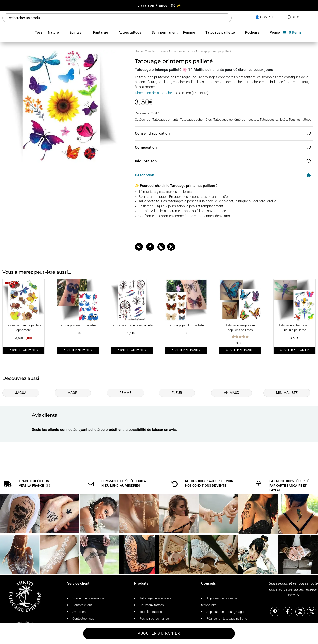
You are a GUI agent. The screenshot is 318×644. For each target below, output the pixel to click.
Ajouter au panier (159, 633)
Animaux (232, 393)
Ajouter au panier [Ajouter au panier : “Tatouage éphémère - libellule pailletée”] (294, 350)
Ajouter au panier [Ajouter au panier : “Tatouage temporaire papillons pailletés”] (240, 350)
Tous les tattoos (156, 52)
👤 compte (264, 17)
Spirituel (76, 32)
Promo (275, 32)
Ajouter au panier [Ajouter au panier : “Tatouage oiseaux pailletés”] (78, 350)
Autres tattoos (130, 32)
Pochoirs (252, 32)
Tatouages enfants (181, 52)
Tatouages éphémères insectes (236, 120)
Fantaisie (101, 32)
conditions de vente (209, 474)
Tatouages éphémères (196, 120)
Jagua (21, 393)
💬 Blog (294, 17)
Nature (53, 32)
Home (139, 52)
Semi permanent (165, 32)
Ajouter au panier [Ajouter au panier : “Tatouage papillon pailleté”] (186, 350)
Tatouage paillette (220, 32)
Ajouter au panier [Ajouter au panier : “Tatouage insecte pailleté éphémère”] (24, 350)
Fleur (177, 393)
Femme (189, 32)
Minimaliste (287, 393)
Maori (73, 393)
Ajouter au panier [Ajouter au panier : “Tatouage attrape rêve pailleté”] (132, 350)
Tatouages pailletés (273, 120)
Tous (39, 32)
